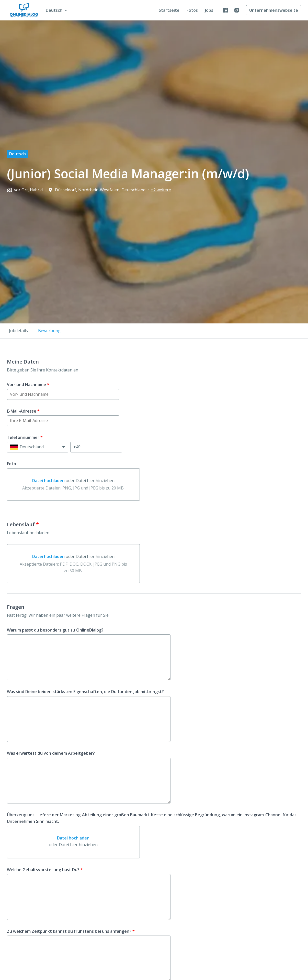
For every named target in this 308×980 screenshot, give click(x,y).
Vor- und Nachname (28, 384)
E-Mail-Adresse (23, 411)
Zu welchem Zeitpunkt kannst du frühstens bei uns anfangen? (71, 931)
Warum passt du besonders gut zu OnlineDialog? (55, 630)
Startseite (169, 10)
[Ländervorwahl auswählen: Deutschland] (38, 447)
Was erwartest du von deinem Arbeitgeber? (51, 753)
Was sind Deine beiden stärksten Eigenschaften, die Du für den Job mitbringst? (85, 692)
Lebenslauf (23, 524)
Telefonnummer (25, 437)
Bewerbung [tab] (49, 331)
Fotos (192, 10)
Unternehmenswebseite (274, 10)
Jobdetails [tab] (18, 331)
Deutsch (18, 154)
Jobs (209, 10)
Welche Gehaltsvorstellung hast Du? (45, 870)
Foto (12, 464)
